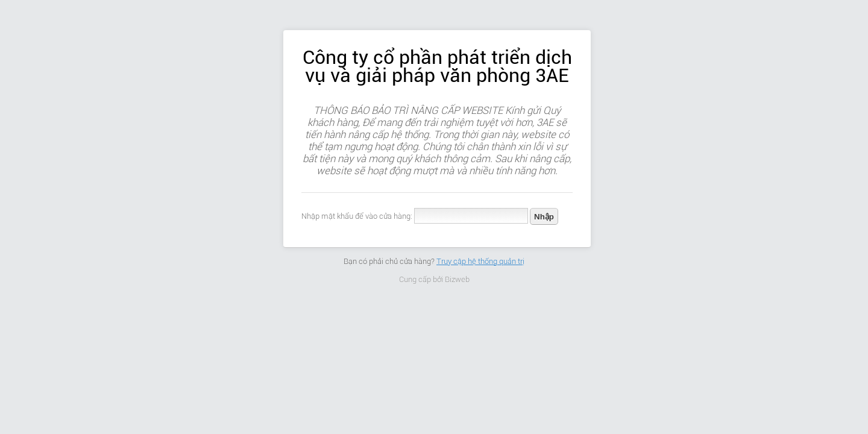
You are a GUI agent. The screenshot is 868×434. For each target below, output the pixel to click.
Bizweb (457, 279)
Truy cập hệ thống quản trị (480, 261)
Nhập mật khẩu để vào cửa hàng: (357, 216)
